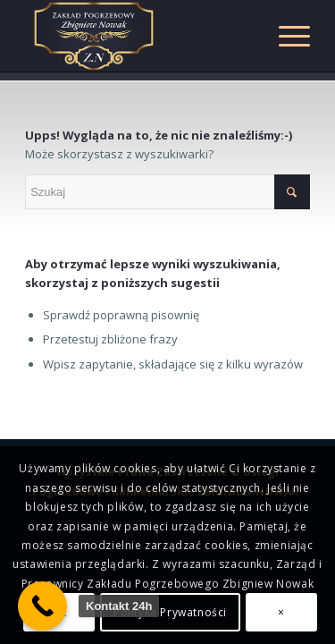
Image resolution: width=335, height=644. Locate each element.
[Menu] (285, 36)
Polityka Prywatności (170, 612)
